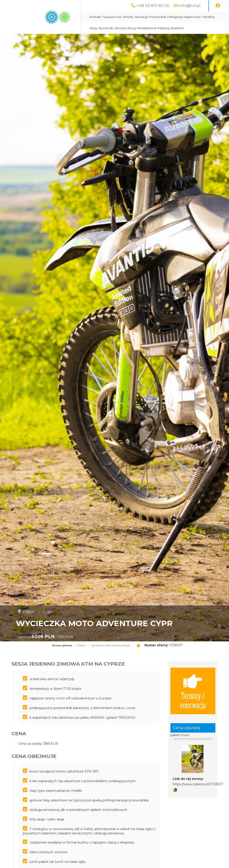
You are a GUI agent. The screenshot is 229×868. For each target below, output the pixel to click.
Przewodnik (158, 17)
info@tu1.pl (190, 5)
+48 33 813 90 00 (153, 5)
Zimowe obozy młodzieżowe (135, 28)
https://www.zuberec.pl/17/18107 (198, 784)
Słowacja (141, 17)
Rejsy (93, 28)
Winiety (128, 17)
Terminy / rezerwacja (193, 691)
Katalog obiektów (171, 28)
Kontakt (95, 17)
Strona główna (62, 645)
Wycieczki (106, 28)
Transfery (208, 17)
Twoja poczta (112, 17)
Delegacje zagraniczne (184, 17)
